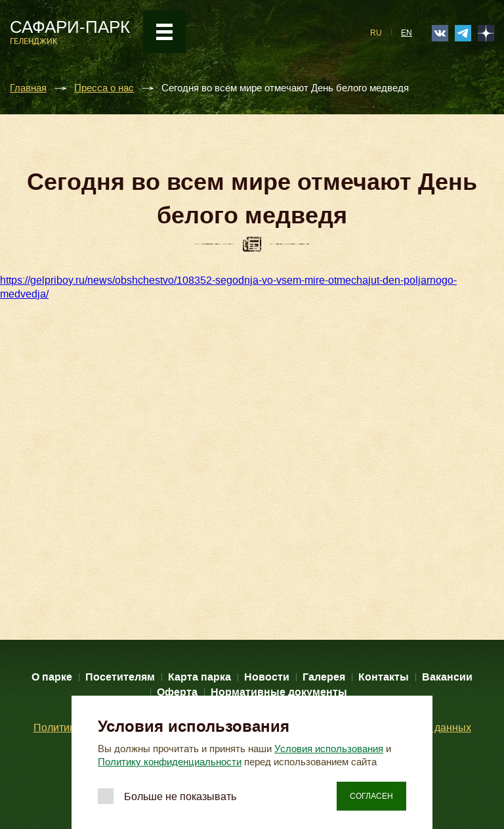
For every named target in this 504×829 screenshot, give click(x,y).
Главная (28, 88)
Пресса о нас (104, 88)
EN (407, 33)
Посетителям (120, 677)
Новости (267, 677)
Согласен (371, 796)
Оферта (177, 692)
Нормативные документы (279, 692)
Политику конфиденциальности (170, 762)
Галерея (324, 677)
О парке (52, 677)
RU (376, 33)
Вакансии (447, 677)
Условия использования (329, 749)
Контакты (384, 677)
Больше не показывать (180, 796)
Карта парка (199, 677)
